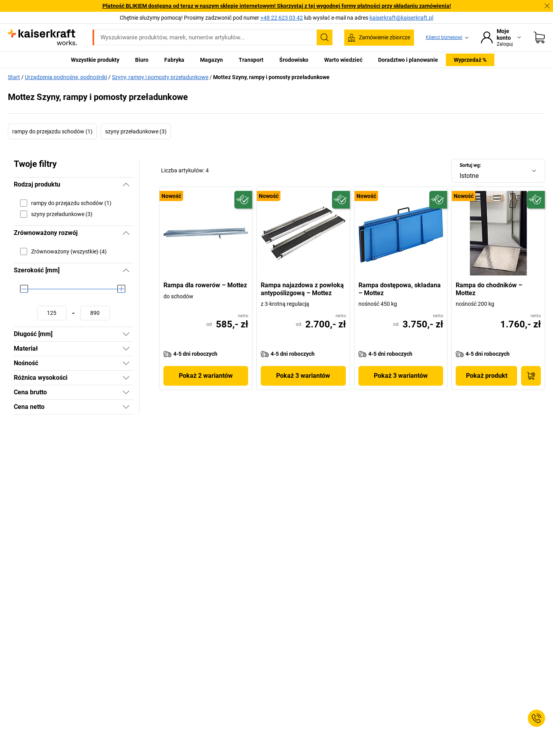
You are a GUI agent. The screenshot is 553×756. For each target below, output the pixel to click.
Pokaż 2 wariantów (206, 376)
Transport (251, 60)
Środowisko (294, 60)
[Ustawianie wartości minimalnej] (52, 313)
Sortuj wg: (470, 165)
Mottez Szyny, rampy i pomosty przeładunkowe (271, 77)
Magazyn (212, 60)
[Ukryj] (126, 185)
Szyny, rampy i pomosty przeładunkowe (160, 77)
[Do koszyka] (531, 376)
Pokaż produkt (487, 376)
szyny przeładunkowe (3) (136, 131)
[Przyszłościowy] (243, 200)
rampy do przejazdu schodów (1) (52, 131)
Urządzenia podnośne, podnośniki (66, 77)
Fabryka (174, 60)
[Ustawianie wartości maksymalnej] (95, 313)
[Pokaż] (126, 334)
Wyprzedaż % (470, 60)
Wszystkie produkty (95, 60)
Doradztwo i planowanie (408, 60)
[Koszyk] (539, 37)
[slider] (24, 289)
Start (14, 77)
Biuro (142, 60)
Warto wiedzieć (343, 60)
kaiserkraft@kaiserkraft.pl (401, 18)
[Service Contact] (536, 718)
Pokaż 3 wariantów (303, 376)
